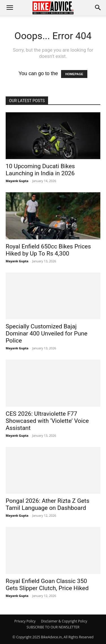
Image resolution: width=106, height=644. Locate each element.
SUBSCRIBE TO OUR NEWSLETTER (53, 627)
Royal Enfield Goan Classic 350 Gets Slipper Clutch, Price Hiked (47, 585)
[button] (98, 8)
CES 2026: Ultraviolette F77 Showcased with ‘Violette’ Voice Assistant (47, 421)
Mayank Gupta (17, 181)
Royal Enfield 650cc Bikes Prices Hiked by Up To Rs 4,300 (48, 250)
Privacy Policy (25, 621)
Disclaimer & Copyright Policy (64, 621)
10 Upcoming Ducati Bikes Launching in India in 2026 (40, 170)
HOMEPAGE (74, 74)
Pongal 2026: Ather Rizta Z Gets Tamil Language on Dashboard (47, 504)
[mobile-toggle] (10, 8)
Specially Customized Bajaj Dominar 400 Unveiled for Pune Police (46, 333)
